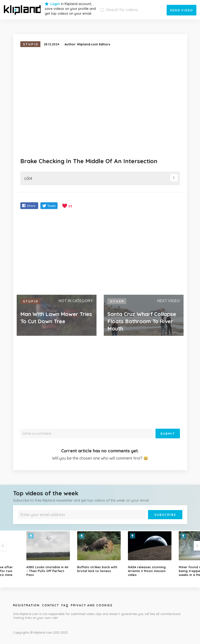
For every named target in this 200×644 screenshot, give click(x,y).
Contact (51, 605)
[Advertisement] (100, 252)
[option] (100, 552)
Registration (26, 605)
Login (55, 4)
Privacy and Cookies (92, 605)
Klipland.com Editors (94, 44)
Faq (65, 605)
